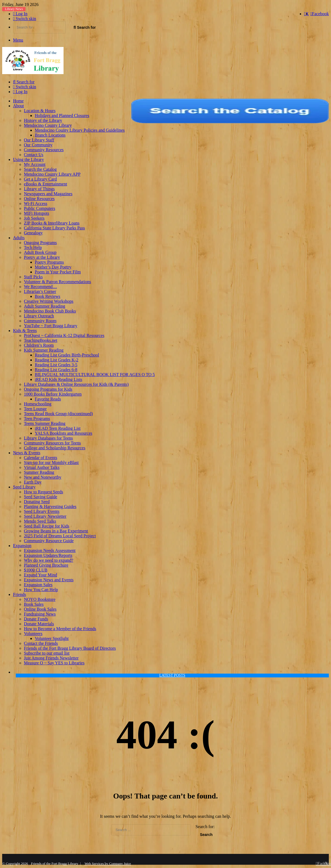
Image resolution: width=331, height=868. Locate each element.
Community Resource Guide (49, 541)
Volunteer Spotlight (52, 638)
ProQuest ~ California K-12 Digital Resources (64, 335)
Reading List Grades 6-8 (56, 370)
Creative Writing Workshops (49, 301)
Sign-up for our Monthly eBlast (51, 463)
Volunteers (33, 634)
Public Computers (40, 208)
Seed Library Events (42, 511)
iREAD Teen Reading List (58, 428)
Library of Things (39, 189)
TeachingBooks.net (41, 340)
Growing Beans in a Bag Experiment (56, 531)
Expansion (22, 546)
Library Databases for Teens (48, 438)
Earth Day (33, 482)
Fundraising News (40, 614)
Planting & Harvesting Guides (50, 506)
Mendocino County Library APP (52, 174)
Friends (20, 594)
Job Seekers (34, 218)
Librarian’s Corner (40, 291)
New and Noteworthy (43, 477)
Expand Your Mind (40, 575)
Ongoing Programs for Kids (48, 389)
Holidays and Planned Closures (62, 116)
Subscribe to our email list (47, 653)
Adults (19, 238)
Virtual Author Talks (42, 467)
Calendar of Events (41, 458)
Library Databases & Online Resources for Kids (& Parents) (76, 384)
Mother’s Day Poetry (53, 267)
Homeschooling (38, 404)
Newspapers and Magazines (48, 194)
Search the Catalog (40, 169)
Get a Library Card (40, 179)
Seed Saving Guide (41, 497)
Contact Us (34, 155)
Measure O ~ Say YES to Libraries (54, 663)
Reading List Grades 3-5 (56, 365)
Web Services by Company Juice (108, 864)
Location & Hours (40, 111)
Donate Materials (39, 624)
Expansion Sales (38, 585)
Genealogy (33, 233)
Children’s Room (39, 345)
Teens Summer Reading (45, 423)
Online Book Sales (40, 609)
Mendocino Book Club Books (50, 311)
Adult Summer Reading (45, 306)
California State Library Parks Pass (54, 228)
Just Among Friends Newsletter (51, 658)
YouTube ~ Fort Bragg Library (51, 326)
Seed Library (24, 487)
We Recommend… (40, 287)
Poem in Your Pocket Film (58, 272)
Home (18, 101)
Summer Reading (39, 472)
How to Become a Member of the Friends (60, 629)
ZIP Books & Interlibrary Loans (52, 223)
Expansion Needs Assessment (50, 550)
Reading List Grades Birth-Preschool (67, 355)
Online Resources (39, 199)
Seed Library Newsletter (45, 516)
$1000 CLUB (36, 570)
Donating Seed (37, 502)
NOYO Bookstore (40, 599)
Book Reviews (48, 296)
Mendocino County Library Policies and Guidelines (80, 130)
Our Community (38, 145)
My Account (35, 164)
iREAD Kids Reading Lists (59, 379)
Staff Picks (33, 277)
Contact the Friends (41, 643)
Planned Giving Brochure (46, 565)
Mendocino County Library (48, 125)
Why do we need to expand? (49, 560)
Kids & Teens (25, 331)
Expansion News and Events (49, 580)
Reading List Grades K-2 (56, 360)
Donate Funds (36, 619)
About (18, 106)
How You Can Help (41, 590)
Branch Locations (50, 135)
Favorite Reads (48, 399)
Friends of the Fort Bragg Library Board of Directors (70, 648)
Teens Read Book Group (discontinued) (58, 414)
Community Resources (44, 150)
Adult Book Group (40, 252)
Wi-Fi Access (36, 203)
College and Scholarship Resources (55, 448)
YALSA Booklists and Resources (64, 433)
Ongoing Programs (40, 243)
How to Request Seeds (43, 492)
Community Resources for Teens (52, 443)
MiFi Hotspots (37, 213)
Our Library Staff (39, 140)
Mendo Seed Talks (40, 521)
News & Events (27, 453)
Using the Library (29, 160)
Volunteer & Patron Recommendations (57, 282)
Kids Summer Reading (44, 350)
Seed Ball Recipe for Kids (47, 526)
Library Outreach (39, 316)
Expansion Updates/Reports (48, 555)
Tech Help (33, 247)
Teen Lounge (35, 409)
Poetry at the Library (42, 257)
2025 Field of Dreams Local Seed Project (60, 536)
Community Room (40, 321)
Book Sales (34, 604)
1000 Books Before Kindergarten (53, 394)
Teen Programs (37, 419)
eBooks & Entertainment (45, 184)
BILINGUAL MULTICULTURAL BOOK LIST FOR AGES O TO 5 (95, 375)
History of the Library (43, 120)
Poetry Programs (49, 262)
